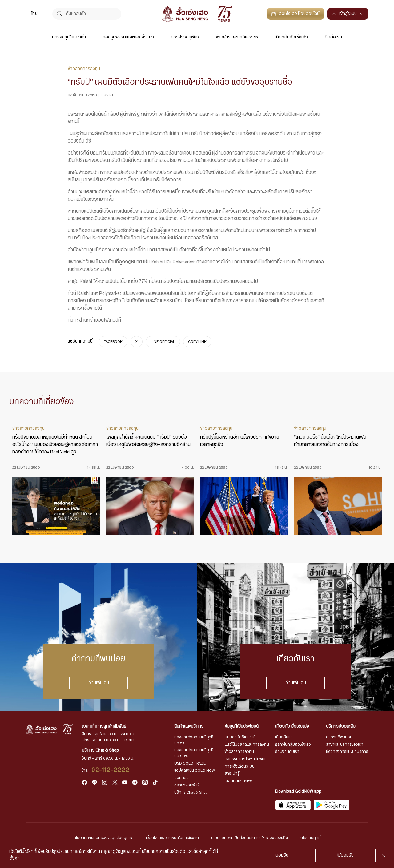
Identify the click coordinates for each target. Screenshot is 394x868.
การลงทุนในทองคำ (69, 37)
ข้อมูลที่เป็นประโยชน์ (242, 726)
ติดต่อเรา (333, 37)
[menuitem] (34, 14)
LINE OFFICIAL (163, 341)
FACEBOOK (113, 341)
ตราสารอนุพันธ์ (185, 37)
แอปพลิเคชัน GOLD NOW (195, 770)
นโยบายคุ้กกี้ (311, 838)
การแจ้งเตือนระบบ (240, 766)
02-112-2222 (111, 770)
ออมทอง (181, 778)
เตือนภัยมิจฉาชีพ (238, 781)
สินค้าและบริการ (189, 726)
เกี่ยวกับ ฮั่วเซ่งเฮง (292, 726)
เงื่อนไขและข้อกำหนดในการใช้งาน (172, 838)
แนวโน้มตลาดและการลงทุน (247, 745)
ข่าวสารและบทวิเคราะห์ (237, 37)
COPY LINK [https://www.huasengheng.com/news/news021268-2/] (197, 341)
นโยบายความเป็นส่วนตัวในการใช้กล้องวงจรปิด (250, 838)
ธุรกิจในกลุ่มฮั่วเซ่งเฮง (293, 745)
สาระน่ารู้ (232, 774)
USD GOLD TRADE (190, 763)
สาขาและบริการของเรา (345, 745)
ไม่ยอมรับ (346, 855)
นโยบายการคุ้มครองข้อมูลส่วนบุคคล (104, 838)
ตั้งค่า (15, 858)
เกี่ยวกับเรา (284, 737)
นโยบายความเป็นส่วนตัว (164, 852)
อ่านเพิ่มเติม (99, 683)
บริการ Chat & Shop (191, 792)
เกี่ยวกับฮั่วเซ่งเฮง (291, 37)
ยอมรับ (282, 855)
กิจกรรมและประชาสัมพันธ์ (246, 759)
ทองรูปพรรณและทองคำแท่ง (128, 37)
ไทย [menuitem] (34, 14)
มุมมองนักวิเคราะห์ (240, 737)
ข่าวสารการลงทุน (239, 752)
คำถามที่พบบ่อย (339, 737)
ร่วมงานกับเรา (287, 752)
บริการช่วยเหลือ (341, 726)
